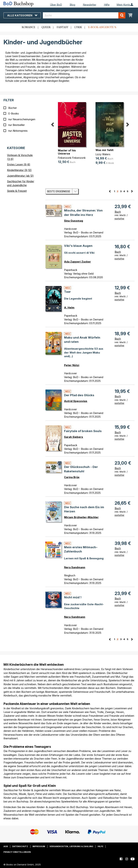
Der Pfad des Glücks (79, 395)
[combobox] (84, 15)
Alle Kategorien (22, 15)
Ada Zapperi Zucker (78, 262)
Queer (46, 27)
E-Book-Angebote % (102, 27)
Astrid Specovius (76, 401)
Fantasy (63, 27)
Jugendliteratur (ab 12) (20, 176)
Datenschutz (20, 846)
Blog (72, 5)
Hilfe (107, 5)
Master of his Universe (67, 152)
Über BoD (56, 5)
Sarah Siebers (74, 437)
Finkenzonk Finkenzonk (72, 158)
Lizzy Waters (103, 154)
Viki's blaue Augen (78, 246)
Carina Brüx (72, 477)
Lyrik (78, 27)
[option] (71, 133)
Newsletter (90, 5)
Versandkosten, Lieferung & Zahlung (71, 846)
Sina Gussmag (74, 221)
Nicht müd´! (73, 597)
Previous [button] (52, 124)
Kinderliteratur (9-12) (19, 170)
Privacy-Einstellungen (17, 852)
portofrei (119, 218)
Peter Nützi (72, 365)
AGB (6, 846)
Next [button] (127, 124)
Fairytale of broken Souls (83, 431)
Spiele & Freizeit (17, 191)
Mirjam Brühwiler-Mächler (81, 517)
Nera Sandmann (75, 567)
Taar (67, 292)
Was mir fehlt (104, 150)
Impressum (39, 846)
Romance (29, 27)
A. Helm (69, 308)
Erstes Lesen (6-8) (19, 164)
